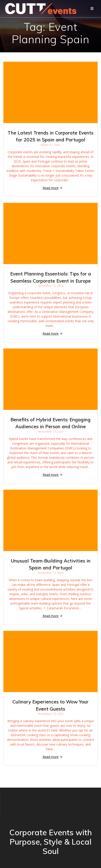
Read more (51, 188)
